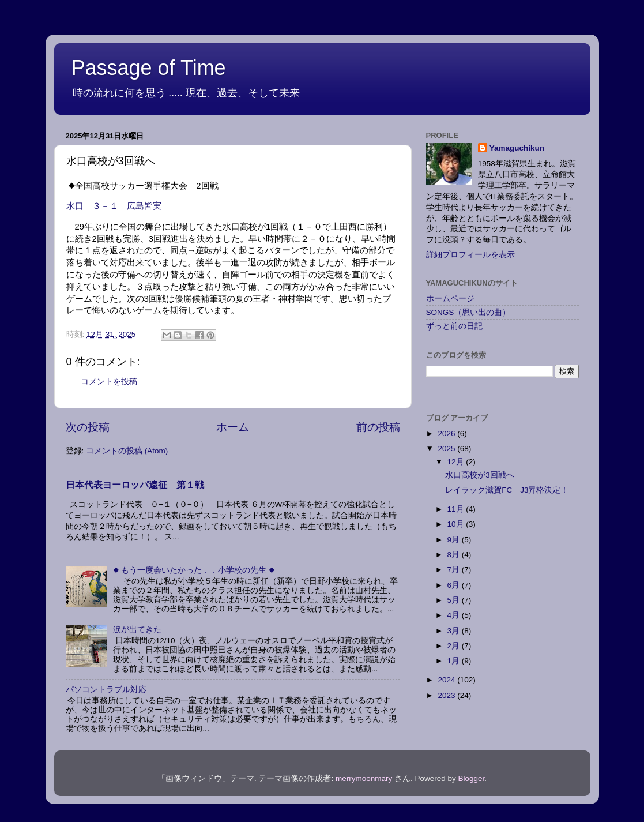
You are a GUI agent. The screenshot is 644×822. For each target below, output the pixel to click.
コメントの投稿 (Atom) (127, 451)
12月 (457, 462)
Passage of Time (149, 68)
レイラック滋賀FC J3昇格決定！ (507, 490)
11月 (457, 509)
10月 (457, 524)
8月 (455, 555)
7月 (455, 570)
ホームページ (450, 299)
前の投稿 (378, 427)
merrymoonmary (364, 778)
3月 (455, 631)
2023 (447, 695)
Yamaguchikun (517, 148)
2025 (447, 448)
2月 (455, 646)
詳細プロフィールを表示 (470, 255)
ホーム (233, 427)
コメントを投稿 (109, 382)
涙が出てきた (137, 630)
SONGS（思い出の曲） (468, 312)
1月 (455, 661)
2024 (447, 680)
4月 (455, 615)
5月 (455, 600)
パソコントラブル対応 (106, 690)
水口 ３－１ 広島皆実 (114, 206)
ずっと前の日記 (454, 326)
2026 (447, 433)
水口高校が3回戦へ (480, 475)
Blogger (472, 778)
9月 (455, 540)
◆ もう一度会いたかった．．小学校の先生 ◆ (194, 570)
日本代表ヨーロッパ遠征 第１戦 (135, 485)
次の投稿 (88, 427)
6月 (455, 585)
